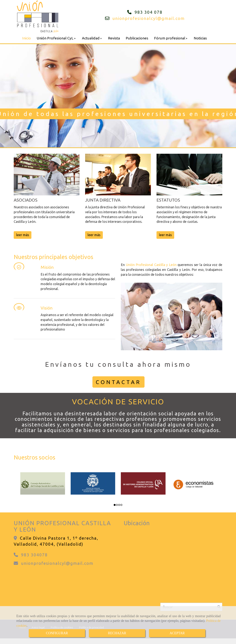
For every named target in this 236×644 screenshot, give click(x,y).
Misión (47, 267)
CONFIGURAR (57, 633)
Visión (47, 308)
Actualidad (92, 38)
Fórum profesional (171, 38)
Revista (114, 38)
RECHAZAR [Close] (117, 633)
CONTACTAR (118, 382)
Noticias (200, 38)
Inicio (26, 38)
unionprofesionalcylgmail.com (149, 18)
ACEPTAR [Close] (177, 633)
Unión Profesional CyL (56, 38)
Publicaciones (137, 38)
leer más (23, 235)
